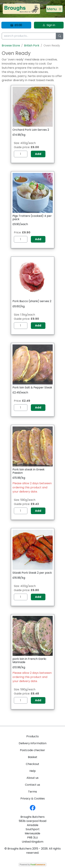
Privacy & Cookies (33, 799)
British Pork (32, 45)
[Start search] (60, 36)
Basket (33, 757)
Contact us (32, 785)
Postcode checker (32, 750)
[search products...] (29, 36)
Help (33, 771)
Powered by (32, 865)
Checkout (32, 764)
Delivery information (33, 743)
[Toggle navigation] (54, 9)
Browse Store (11, 45)
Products (32, 736)
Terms (32, 792)
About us (32, 778)
